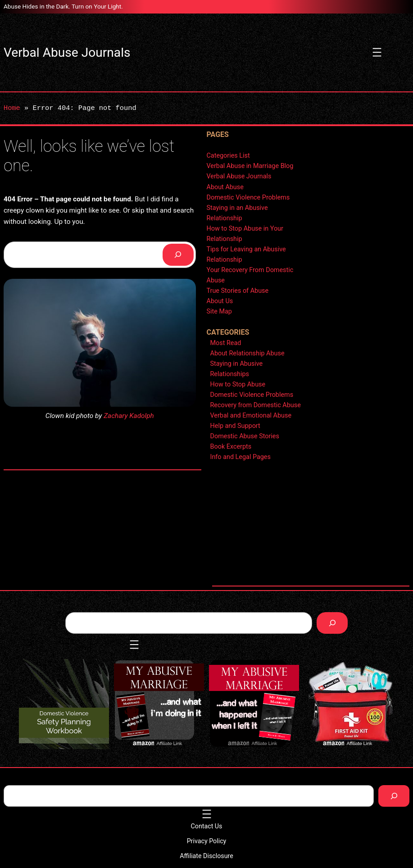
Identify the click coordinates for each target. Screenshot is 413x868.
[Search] (178, 254)
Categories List (228, 156)
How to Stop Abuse (238, 384)
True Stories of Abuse (238, 291)
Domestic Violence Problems (248, 198)
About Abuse (225, 187)
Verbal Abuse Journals (67, 52)
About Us (220, 301)
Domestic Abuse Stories (245, 436)
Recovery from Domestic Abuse (256, 405)
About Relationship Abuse (247, 353)
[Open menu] (377, 52)
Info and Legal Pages (241, 457)
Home (12, 108)
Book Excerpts (231, 447)
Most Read (226, 343)
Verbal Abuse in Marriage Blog (250, 166)
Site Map (219, 311)
